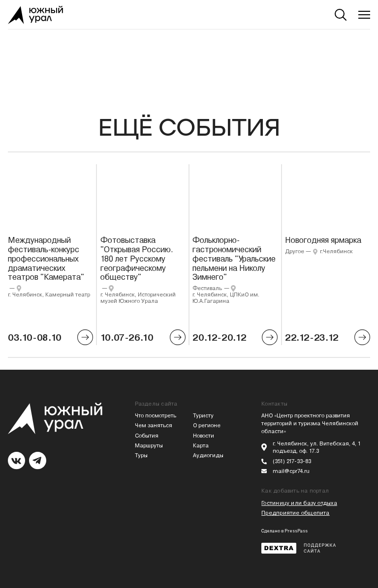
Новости (204, 436)
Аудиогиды (208, 456)
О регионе (207, 426)
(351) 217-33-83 (292, 461)
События (147, 436)
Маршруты (149, 446)
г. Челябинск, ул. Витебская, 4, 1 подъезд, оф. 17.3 (317, 448)
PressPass (296, 531)
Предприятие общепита (295, 513)
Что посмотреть (156, 416)
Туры (141, 456)
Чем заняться (154, 426)
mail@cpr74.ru (291, 471)
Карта (201, 446)
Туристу (203, 416)
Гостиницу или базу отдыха (299, 503)
